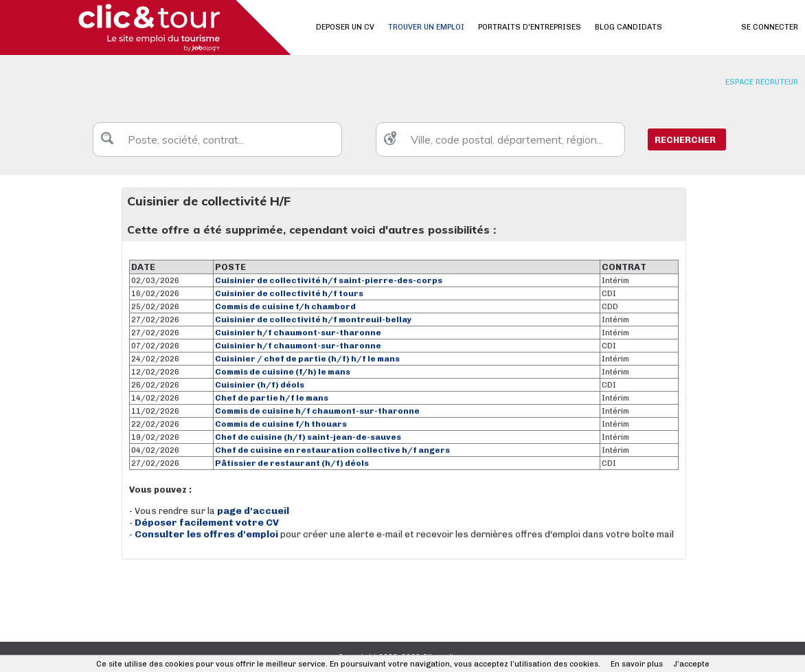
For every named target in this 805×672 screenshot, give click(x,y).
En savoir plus (637, 664)
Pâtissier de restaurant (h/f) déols (292, 463)
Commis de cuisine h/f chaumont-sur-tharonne (317, 411)
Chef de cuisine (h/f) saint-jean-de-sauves (308, 437)
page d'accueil (253, 511)
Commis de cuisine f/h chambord (285, 306)
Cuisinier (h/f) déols (260, 385)
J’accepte (691, 664)
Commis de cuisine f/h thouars (281, 424)
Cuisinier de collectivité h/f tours (289, 293)
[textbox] (217, 139)
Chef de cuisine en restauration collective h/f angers (332, 450)
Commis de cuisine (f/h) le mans (283, 372)
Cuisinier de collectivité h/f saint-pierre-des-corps (329, 280)
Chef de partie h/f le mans (272, 398)
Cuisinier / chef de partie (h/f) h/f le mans (307, 359)
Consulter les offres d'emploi (207, 534)
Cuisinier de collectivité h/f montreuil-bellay (314, 320)
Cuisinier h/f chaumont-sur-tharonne (298, 333)
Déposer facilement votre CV (207, 523)
